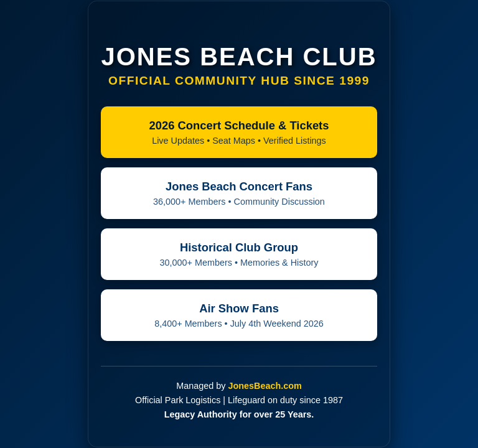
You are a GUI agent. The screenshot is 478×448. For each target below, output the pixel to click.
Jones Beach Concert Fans (239, 193)
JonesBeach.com (265, 386)
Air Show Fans (239, 315)
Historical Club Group (239, 254)
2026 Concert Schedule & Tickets (239, 132)
